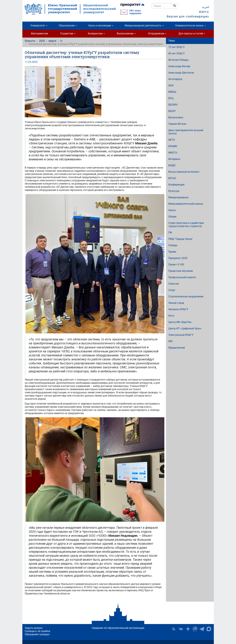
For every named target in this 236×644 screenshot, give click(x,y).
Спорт (172, 290)
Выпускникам (126, 33)
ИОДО (172, 165)
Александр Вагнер (179, 66)
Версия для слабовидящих (188, 16)
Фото (171, 316)
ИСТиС (172, 178)
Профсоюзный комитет (182, 277)
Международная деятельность (144, 26)
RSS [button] (174, 629)
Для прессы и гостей (192, 33)
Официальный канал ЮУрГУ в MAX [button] (209, 629)
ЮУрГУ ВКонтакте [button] (181, 629)
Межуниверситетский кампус (186, 204)
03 (30, 62)
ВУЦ (171, 98)
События (174, 284)
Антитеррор (175, 79)
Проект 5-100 (176, 265)
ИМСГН (173, 153)
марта (52, 41)
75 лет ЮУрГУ (176, 47)
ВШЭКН (173, 105)
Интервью (174, 159)
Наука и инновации (101, 26)
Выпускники (176, 117)
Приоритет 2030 (178, 258)
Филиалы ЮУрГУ (178, 309)
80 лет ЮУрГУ (176, 53)
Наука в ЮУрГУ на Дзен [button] (188, 629)
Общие (172, 217)
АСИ (171, 85)
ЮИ (170, 341)
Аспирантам (96, 33)
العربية (206, 7)
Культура (174, 191)
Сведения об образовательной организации (118, 628)
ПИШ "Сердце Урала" (181, 239)
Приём (172, 252)
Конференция (176, 185)
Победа (173, 245)
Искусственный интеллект (184, 172)
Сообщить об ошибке (37, 631)
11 (61, 41)
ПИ (170, 233)
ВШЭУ (172, 111)
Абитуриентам (39, 33)
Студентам (68, 33)
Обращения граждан (37, 634)
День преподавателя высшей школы (186, 132)
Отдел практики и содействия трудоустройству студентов (186, 225)
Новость (30, 41)
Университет (39, 26)
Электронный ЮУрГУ (181, 335)
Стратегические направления (186, 296)
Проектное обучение (181, 271)
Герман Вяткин (177, 124)
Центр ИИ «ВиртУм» (180, 322)
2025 (42, 41)
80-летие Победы (178, 60)
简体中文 (204, 12)
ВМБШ (172, 92)
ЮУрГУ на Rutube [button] (195, 629)
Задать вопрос (34, 628)
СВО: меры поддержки (135, 12)
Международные (178, 197)
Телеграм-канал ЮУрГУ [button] (202, 629)
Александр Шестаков (181, 73)
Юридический (177, 348)
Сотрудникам (157, 33)
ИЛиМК (173, 146)
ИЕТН (172, 140)
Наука (172, 210)
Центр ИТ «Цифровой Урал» (185, 328)
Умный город (176, 303)
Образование (68, 26)
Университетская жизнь (190, 26)
